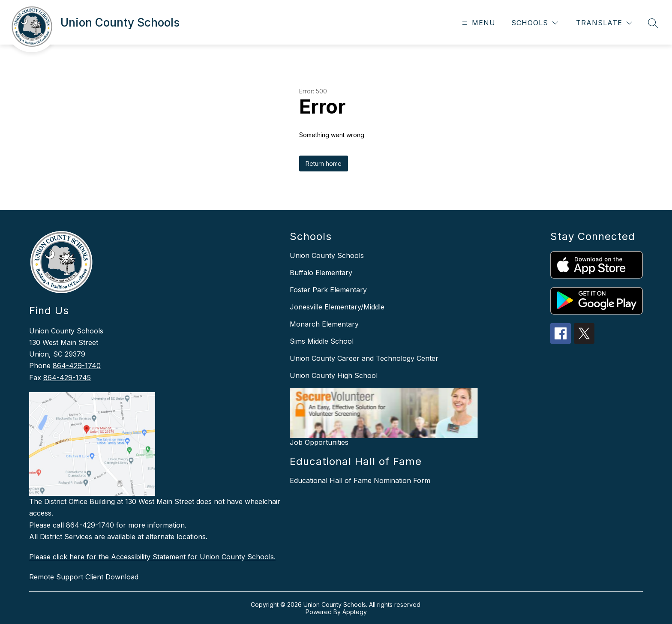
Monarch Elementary (324, 324)
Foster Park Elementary (328, 290)
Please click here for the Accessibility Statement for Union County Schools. (152, 557)
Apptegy (355, 612)
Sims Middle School (322, 341)
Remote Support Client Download (84, 577)
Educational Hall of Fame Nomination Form (360, 480)
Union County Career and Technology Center (364, 358)
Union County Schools (327, 255)
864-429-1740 (77, 366)
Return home (324, 163)
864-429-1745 (67, 378)
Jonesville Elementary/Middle (337, 307)
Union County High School (334, 375)
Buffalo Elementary (321, 273)
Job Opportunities (319, 442)
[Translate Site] (604, 23)
